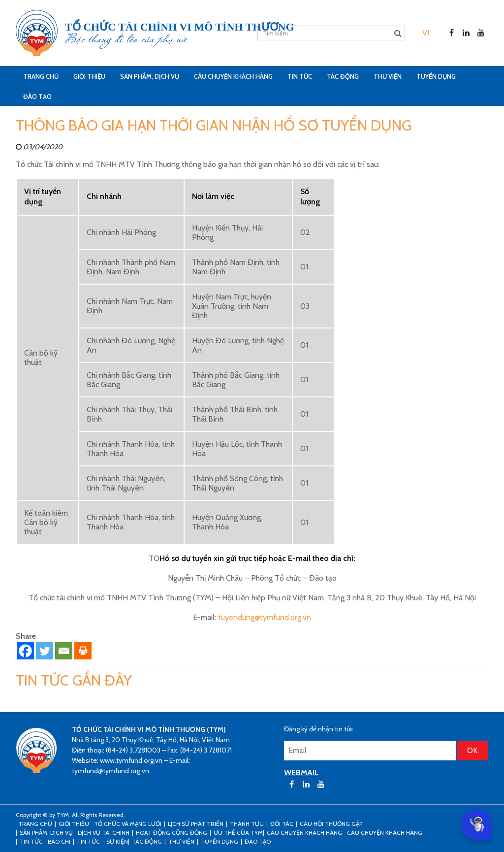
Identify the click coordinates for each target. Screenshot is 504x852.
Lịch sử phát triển (196, 824)
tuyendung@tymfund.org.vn (265, 617)
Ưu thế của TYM (238, 833)
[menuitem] (426, 33)
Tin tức (300, 76)
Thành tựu (247, 824)
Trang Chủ (41, 76)
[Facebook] (25, 651)
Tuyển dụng (436, 76)
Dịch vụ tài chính (104, 833)
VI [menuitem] (426, 33)
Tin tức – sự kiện (102, 841)
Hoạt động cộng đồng (172, 833)
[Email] (64, 651)
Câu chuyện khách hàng (385, 833)
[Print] (83, 651)
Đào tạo (37, 97)
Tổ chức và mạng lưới (128, 824)
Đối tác (282, 824)
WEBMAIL (301, 772)
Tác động (343, 76)
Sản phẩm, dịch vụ (150, 76)
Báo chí (59, 841)
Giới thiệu (89, 76)
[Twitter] (45, 651)
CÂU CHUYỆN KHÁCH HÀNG (233, 76)
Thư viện (388, 76)
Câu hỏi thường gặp (331, 824)
